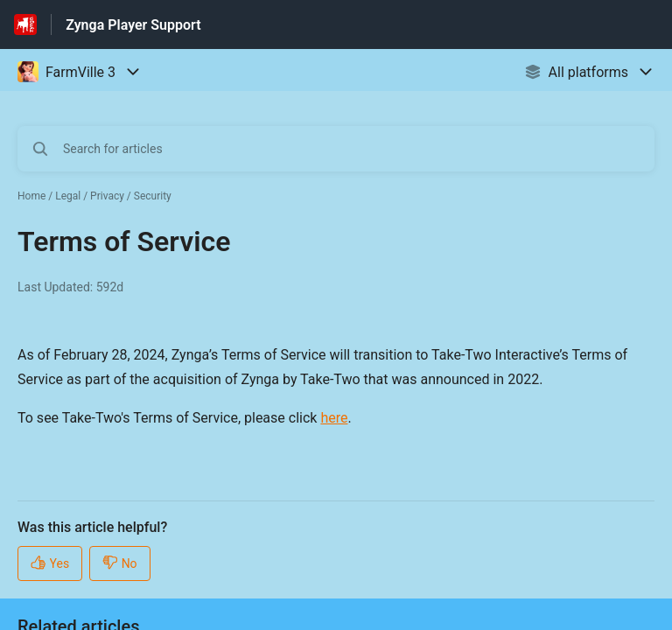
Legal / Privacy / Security (113, 196)
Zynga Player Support (133, 25)
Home (31, 196)
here (334, 418)
